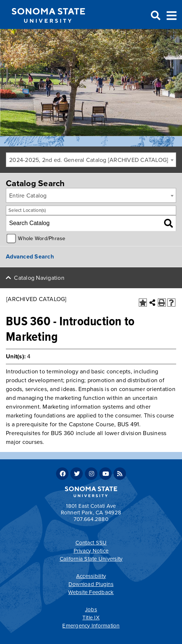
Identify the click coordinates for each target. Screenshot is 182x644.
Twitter (77, 474)
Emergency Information (91, 626)
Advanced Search (30, 257)
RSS (120, 474)
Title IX (91, 618)
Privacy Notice (91, 551)
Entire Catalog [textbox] (28, 196)
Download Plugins (91, 584)
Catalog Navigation (39, 278)
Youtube (105, 474)
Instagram (91, 474)
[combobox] (91, 160)
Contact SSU (91, 543)
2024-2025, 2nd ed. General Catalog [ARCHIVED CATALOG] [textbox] (89, 160)
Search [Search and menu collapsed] (155, 16)
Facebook (62, 474)
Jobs (91, 609)
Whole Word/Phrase (42, 238)
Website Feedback (91, 592)
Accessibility (91, 576)
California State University (91, 559)
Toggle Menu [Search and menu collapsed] (172, 15)
